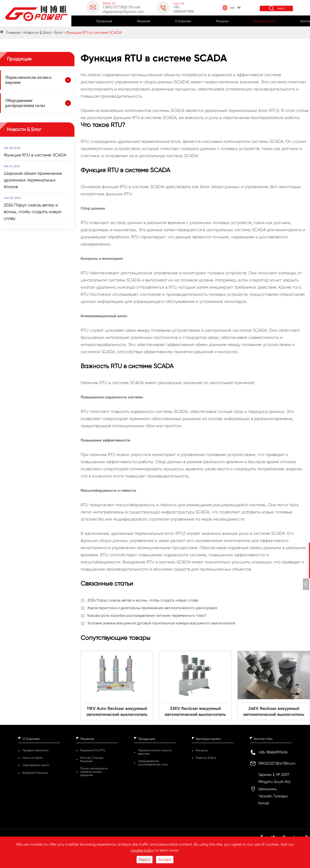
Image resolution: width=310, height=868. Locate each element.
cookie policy (143, 850)
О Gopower (183, 21)
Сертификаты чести (36, 765)
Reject (145, 860)
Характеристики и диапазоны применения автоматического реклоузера (152, 608)
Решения (144, 21)
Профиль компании (35, 750)
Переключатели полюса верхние (28, 80)
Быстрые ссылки (208, 739)
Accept (165, 860)
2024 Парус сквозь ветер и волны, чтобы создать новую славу (143, 600)
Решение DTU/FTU (93, 750)
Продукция (104, 21)
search (281, 8)
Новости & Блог (264, 21)
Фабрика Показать (35, 773)
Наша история (32, 758)
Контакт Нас (263, 739)
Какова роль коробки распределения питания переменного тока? (147, 615)
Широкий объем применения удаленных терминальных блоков (33, 180)
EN (232, 8)
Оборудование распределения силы (25, 103)
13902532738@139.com (277, 763)
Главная (13, 33)
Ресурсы (222, 21)
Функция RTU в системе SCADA (94, 33)
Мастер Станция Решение (92, 759)
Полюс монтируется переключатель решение (94, 772)
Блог (59, 33)
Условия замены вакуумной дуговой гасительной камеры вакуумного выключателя (161, 623)
